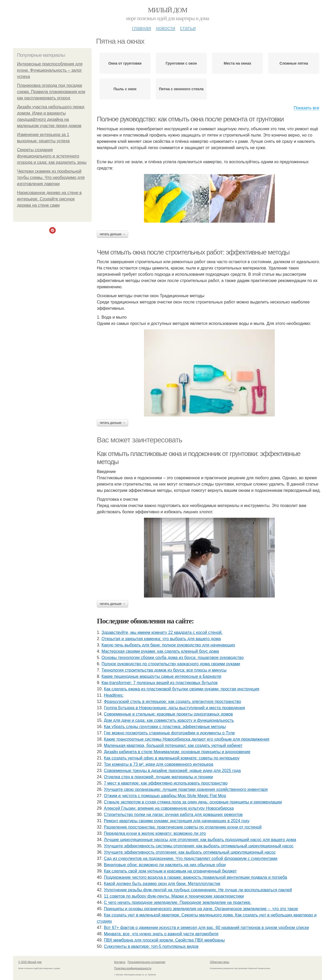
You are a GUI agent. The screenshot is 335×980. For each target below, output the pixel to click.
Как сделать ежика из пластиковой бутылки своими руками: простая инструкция (182, 689)
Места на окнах (238, 63)
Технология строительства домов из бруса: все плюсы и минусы (164, 670)
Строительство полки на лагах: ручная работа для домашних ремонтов (173, 815)
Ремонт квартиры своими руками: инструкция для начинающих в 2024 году (177, 821)
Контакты (120, 962)
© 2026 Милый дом (30, 962)
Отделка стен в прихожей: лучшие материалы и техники (158, 777)
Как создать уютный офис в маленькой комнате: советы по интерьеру (172, 758)
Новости (165, 28)
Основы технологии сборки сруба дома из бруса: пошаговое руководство (173, 658)
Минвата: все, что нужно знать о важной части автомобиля (161, 934)
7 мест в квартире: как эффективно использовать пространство (166, 783)
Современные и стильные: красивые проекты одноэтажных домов (168, 714)
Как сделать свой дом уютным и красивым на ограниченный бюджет (170, 871)
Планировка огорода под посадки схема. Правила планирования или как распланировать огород (51, 92)
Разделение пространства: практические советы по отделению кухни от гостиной (183, 827)
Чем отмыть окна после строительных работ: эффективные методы (193, 252)
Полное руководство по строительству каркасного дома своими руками (171, 664)
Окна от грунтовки (125, 63)
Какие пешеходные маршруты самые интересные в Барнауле (161, 676)
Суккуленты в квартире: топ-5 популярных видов (151, 946)
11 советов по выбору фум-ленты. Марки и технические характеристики (174, 896)
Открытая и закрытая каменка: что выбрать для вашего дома (161, 639)
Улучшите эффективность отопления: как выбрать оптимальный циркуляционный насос (190, 852)
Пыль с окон (125, 89)
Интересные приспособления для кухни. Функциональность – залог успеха (50, 70)
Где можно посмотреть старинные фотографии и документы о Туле (169, 733)
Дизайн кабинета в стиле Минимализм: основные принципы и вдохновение (177, 752)
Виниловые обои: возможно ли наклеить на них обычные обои (165, 865)
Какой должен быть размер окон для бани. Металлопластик (162, 884)
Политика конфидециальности (133, 968)
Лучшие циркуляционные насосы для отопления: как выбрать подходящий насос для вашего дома (200, 840)
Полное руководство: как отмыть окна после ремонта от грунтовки (190, 119)
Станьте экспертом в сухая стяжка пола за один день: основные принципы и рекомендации (193, 802)
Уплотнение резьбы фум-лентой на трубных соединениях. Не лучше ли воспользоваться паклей (198, 890)
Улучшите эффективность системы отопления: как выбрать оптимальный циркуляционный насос (199, 846)
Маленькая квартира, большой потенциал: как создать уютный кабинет (173, 745)
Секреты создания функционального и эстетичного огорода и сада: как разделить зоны (52, 156)
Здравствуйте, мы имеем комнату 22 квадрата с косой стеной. (162, 632)
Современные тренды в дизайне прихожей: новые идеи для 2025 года (172, 771)
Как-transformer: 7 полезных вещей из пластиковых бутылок (160, 683)
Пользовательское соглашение (147, 962)
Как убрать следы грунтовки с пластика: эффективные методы (165, 727)
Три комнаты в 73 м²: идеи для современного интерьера (159, 764)
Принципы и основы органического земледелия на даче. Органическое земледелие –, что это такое (201, 909)
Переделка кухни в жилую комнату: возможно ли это (155, 833)
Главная (141, 28)
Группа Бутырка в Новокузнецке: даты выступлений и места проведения (174, 708)
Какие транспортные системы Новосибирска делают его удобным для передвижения (187, 739)
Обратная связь (220, 962)
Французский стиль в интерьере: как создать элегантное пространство (173, 702)
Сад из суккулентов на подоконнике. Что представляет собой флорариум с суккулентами (191, 858)
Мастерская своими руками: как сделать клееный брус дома (160, 651)
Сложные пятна (294, 63)
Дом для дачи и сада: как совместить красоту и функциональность (169, 720)
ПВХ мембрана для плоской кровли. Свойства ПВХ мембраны (164, 940)
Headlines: (114, 695)
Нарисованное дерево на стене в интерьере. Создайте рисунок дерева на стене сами (49, 199)
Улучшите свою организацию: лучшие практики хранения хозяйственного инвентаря (186, 789)
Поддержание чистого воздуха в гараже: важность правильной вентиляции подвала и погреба (196, 877)
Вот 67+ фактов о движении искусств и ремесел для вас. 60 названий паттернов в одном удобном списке (206, 928)
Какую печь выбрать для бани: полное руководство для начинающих (168, 645)
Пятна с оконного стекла (181, 89)
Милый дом (167, 10)
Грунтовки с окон (181, 63)
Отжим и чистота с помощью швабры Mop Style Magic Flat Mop (165, 796)
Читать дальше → (113, 234)
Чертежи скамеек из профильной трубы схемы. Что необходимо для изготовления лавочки (51, 178)
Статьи (188, 28)
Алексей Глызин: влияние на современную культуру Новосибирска (169, 808)
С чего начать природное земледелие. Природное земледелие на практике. (178, 902)
